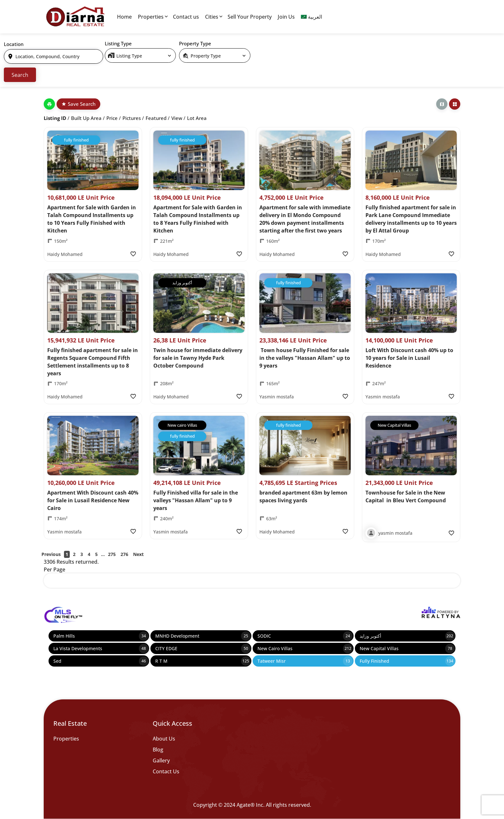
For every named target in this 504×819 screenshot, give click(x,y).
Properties (151, 17)
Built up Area (86, 118)
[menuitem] (311, 17)
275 (112, 554)
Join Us (286, 17)
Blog (158, 750)
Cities (212, 17)
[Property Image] (93, 160)
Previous (51, 554)
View (177, 118)
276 (124, 554)
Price (112, 118)
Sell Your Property (250, 17)
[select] (140, 55)
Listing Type (118, 43)
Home (124, 17)
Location (14, 44)
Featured (156, 118)
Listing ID (55, 118)
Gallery (161, 760)
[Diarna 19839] (75, 17)
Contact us (186, 17)
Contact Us (166, 771)
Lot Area (197, 118)
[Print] (49, 104)
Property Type (195, 43)
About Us (164, 739)
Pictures (132, 118)
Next (138, 554)
